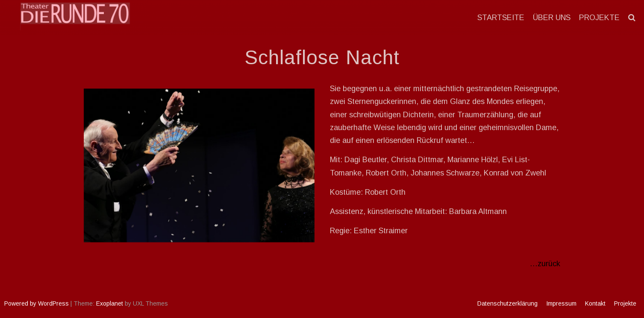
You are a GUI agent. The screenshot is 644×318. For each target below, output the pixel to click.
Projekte (599, 18)
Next (304, 163)
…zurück (545, 264)
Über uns (552, 18)
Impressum (561, 303)
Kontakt (595, 303)
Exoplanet (110, 303)
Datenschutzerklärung (507, 303)
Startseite (501, 18)
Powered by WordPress (37, 303)
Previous (94, 163)
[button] (632, 18)
